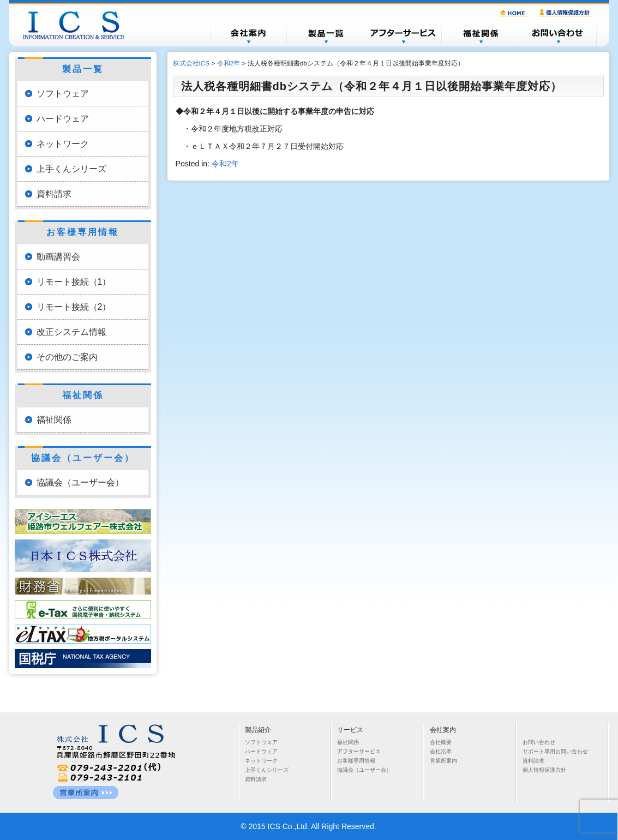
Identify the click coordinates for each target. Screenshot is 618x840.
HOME (515, 13)
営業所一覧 (86, 793)
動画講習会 (58, 257)
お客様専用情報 (356, 761)
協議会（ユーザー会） (80, 482)
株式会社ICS (79, 25)
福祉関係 (481, 34)
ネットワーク (63, 144)
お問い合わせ (558, 34)
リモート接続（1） (74, 282)
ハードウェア (63, 119)
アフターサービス (403, 34)
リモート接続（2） (74, 307)
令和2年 (225, 164)
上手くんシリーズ (71, 169)
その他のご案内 (67, 357)
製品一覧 (326, 34)
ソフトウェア (63, 94)
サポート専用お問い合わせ (555, 751)
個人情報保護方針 (567, 13)
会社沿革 (441, 751)
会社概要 (248, 34)
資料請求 (54, 194)
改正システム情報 (71, 332)
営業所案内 (443, 761)
